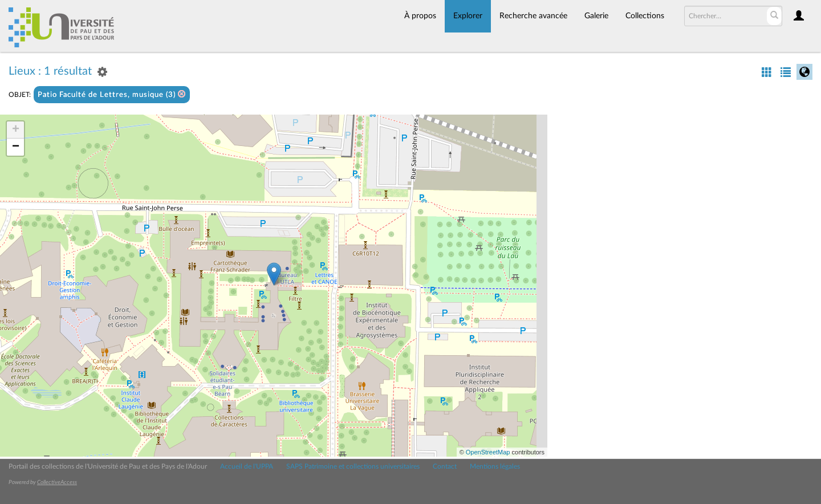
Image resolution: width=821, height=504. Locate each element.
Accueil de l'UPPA (247, 466)
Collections (645, 16)
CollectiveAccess (57, 482)
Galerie (596, 16)
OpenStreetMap (488, 452)
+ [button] (16, 130)
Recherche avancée (533, 16)
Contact (445, 466)
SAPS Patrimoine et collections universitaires (353, 466)
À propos (420, 16)
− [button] (16, 147)
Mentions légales (495, 466)
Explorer (468, 16)
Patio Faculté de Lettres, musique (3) (112, 94)
